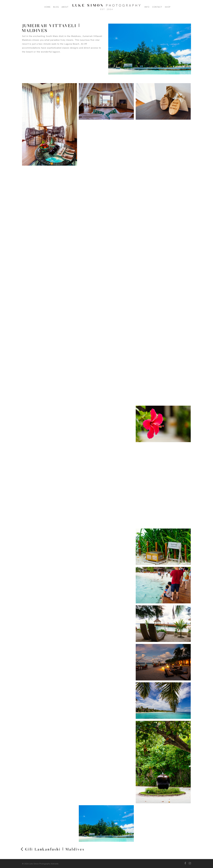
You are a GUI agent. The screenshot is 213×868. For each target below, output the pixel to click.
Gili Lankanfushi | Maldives (55, 849)
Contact (157, 7)
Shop (168, 7)
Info (147, 7)
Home (47, 7)
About (65, 7)
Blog (56, 7)
